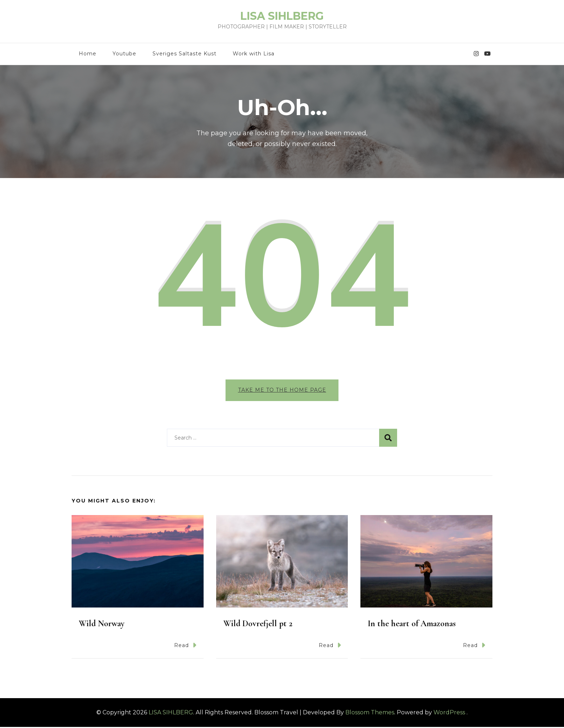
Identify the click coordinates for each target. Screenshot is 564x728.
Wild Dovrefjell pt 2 (258, 625)
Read (185, 647)
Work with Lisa (254, 54)
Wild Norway (102, 625)
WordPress (449, 713)
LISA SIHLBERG (282, 16)
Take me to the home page (282, 390)
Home (88, 54)
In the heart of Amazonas (412, 625)
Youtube (124, 54)
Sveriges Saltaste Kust (185, 54)
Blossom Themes (370, 713)
